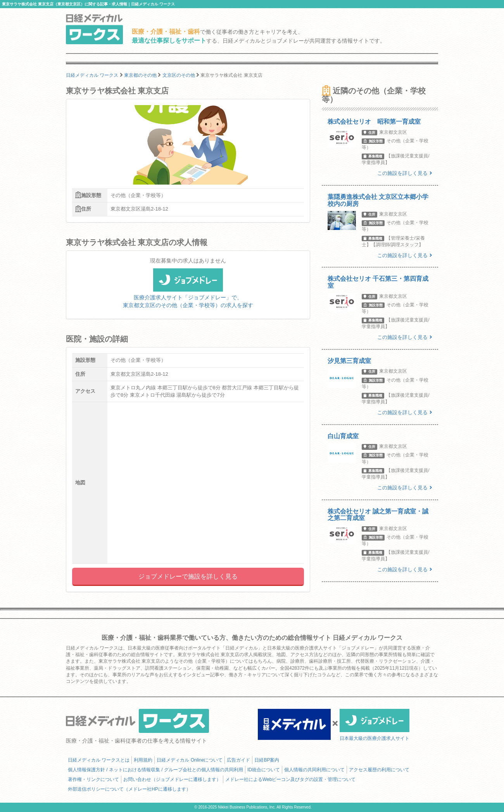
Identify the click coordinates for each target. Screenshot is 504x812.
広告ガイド (238, 760)
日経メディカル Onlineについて (190, 760)
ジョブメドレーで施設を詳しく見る (188, 576)
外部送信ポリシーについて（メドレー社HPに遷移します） (129, 789)
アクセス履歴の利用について (379, 770)
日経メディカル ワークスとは (99, 760)
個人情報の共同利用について (314, 770)
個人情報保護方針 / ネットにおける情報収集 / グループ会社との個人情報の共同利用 (155, 770)
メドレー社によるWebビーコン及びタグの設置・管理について (290, 779)
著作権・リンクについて (93, 779)
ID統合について (264, 770)
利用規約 (143, 760)
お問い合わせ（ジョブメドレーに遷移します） (172, 779)
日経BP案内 (267, 760)
